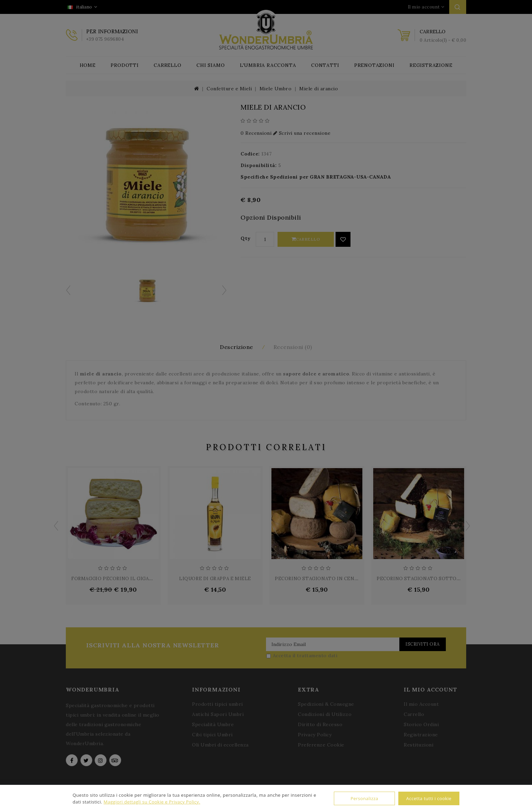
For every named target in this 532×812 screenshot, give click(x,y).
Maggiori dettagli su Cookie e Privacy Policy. (152, 802)
